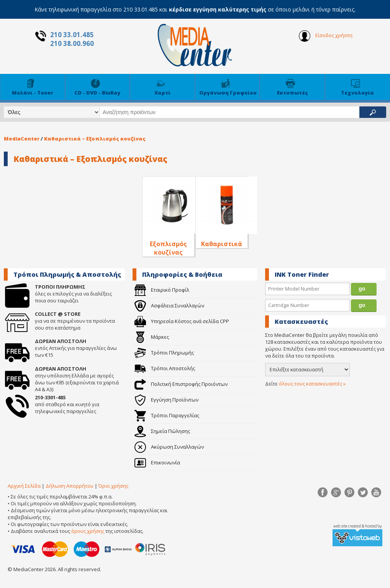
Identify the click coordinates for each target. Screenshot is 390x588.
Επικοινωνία (157, 462)
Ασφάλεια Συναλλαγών (169, 305)
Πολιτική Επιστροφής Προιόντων (181, 384)
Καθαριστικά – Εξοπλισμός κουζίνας (95, 139)
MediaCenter (22, 139)
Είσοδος (326, 36)
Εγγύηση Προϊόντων (166, 400)
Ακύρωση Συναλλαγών (169, 447)
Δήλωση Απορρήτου (70, 486)
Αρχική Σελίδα (24, 486)
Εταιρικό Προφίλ (162, 290)
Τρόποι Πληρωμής (164, 353)
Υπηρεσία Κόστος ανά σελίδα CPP (182, 321)
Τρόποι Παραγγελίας (167, 415)
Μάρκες (152, 337)
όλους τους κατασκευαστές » (312, 384)
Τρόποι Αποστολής (165, 368)
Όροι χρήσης (113, 486)
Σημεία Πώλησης (162, 431)
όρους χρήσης (88, 531)
